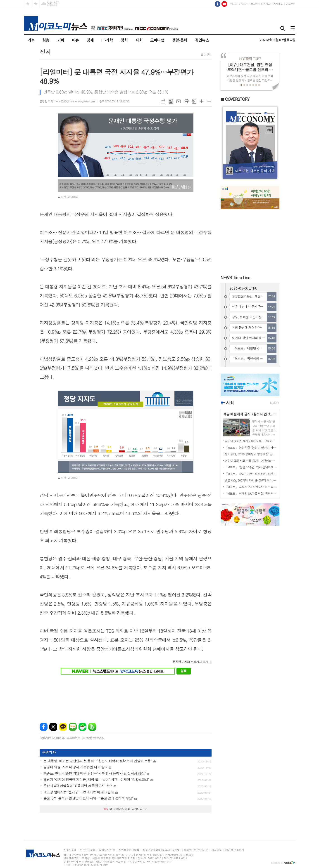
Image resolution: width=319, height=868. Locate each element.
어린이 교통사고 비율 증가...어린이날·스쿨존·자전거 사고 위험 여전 (251, 461)
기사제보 (278, 4)
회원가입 (265, 4)
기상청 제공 (52, 5)
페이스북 (44, 727)
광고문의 (291, 4)
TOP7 (250, 59)
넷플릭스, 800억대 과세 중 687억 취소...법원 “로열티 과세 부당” (251, 480)
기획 (61, 40)
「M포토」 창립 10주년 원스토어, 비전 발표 (251, 474)
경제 (90, 40)
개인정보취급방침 (129, 850)
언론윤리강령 (88, 850)
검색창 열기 (283, 29)
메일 (179, 101)
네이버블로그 (73, 727)
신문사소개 (70, 850)
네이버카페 (82, 727)
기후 (31, 40)
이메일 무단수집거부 (196, 850)
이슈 (75, 40)
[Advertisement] (126, 696)
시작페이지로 (28, 4)
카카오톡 (63, 727)
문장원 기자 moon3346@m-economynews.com (67, 101)
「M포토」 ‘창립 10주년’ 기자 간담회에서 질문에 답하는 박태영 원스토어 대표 (251, 467)
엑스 (53, 727)
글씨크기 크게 (202, 101)
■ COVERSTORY (235, 99)
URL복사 (163, 101)
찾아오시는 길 (107, 850)
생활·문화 (180, 40)
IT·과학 (107, 40)
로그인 (254, 4)
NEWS (235, 277)
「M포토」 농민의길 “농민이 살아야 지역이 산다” (251, 447)
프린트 (186, 101)
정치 (124, 40)
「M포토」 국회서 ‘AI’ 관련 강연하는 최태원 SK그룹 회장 (251, 487)
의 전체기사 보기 (190, 662)
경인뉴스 (202, 40)
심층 (46, 40)
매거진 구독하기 (239, 4)
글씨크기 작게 (209, 101)
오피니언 (157, 40)
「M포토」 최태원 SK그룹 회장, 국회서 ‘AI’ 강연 (251, 493)
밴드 (92, 727)
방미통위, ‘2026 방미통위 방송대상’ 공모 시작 (251, 454)
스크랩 (194, 101)
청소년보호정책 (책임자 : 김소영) (161, 850)
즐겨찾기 (36, 4)
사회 (139, 40)
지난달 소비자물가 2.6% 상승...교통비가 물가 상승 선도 (251, 441)
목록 (171, 101)
